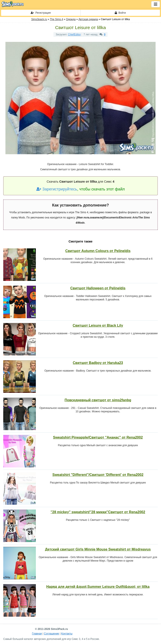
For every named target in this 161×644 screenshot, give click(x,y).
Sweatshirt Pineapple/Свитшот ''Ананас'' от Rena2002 (98, 437)
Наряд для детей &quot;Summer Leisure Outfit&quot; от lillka (98, 587)
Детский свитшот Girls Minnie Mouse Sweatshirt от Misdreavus (98, 549)
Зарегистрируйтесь (57, 189)
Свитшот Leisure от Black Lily (98, 325)
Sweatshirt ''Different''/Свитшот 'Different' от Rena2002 (98, 475)
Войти (120, 13)
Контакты (67, 634)
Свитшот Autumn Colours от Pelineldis (98, 251)
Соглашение (51, 634)
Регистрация (41, 13)
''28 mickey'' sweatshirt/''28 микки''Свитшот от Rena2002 (98, 512)
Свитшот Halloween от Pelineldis (98, 288)
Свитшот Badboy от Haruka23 (98, 363)
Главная (37, 634)
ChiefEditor (74, 34)
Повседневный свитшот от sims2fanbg (98, 400)
